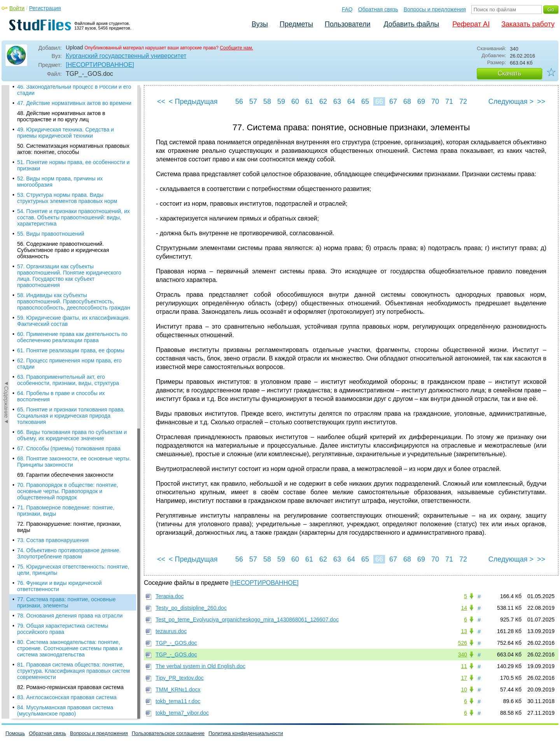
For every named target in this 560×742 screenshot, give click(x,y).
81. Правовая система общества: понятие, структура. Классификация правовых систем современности (73, 310)
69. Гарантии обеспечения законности (65, 114)
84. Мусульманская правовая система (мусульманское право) (65, 349)
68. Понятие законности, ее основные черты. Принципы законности (74, 100)
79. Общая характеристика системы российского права (63, 268)
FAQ (347, 9)
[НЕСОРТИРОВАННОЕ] (100, 65)
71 (449, 101)
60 (295, 101)
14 (464, 608)
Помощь (15, 733)
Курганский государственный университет (126, 56)
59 (281, 101)
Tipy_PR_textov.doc (180, 678)
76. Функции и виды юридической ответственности (59, 225)
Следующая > (511, 101)
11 (464, 666)
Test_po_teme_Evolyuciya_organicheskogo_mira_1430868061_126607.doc (247, 619)
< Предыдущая (193, 101)
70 (435, 101)
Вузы (260, 24)
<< (161, 101)
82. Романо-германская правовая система (70, 326)
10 (464, 689)
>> (541, 101)
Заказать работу (528, 24)
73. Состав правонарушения (53, 179)
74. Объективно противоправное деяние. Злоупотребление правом (69, 192)
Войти (17, 8)
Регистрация (45, 8)
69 (421, 101)
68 (407, 101)
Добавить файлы (411, 24)
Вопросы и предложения (435, 9)
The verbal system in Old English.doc (200, 666)
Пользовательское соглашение (168, 733)
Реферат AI (471, 24)
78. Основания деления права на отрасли (70, 254)
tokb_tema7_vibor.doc (182, 713)
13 (464, 631)
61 (309, 101)
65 (365, 101)
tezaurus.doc (171, 631)
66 (379, 101)
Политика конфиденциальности (246, 733)
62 (323, 101)
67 (393, 101)
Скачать (509, 73)
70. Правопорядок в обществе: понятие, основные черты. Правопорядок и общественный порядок (68, 130)
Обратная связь (378, 9)
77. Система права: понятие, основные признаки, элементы (66, 241)
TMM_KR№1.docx (178, 689)
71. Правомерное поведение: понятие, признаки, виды (66, 149)
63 (337, 101)
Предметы (296, 24)
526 (463, 643)
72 (463, 101)
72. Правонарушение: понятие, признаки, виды (69, 166)
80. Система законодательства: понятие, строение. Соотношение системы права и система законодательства (70, 287)
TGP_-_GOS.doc (176, 643)
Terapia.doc (170, 596)
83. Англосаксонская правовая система (67, 336)
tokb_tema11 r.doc (178, 701)
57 (253, 101)
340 (463, 654)
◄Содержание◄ (6, 221)
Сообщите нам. (236, 48)
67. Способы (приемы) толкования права (69, 87)
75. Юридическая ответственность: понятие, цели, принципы (73, 208)
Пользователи (347, 24)
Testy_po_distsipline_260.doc (191, 608)
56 (239, 101)
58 (267, 101)
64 (351, 101)
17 (464, 678)
